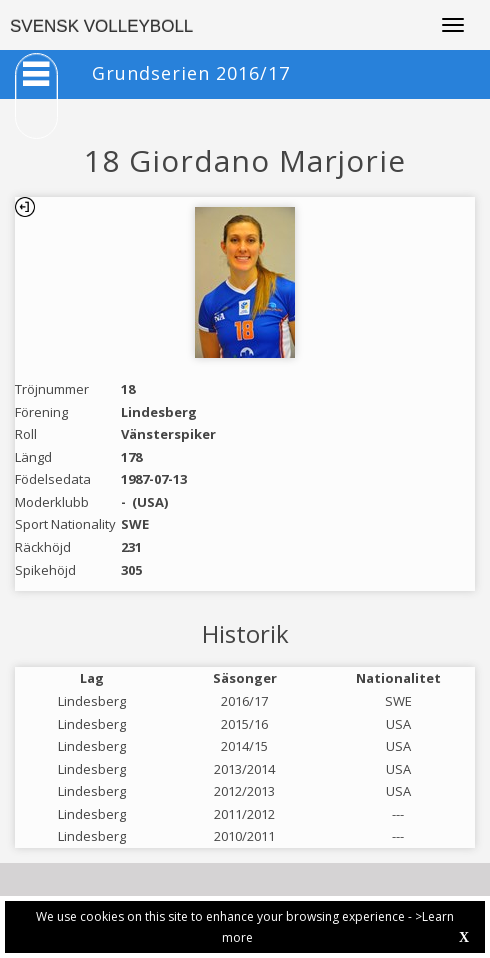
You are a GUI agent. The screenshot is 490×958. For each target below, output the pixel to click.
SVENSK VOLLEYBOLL (101, 26)
